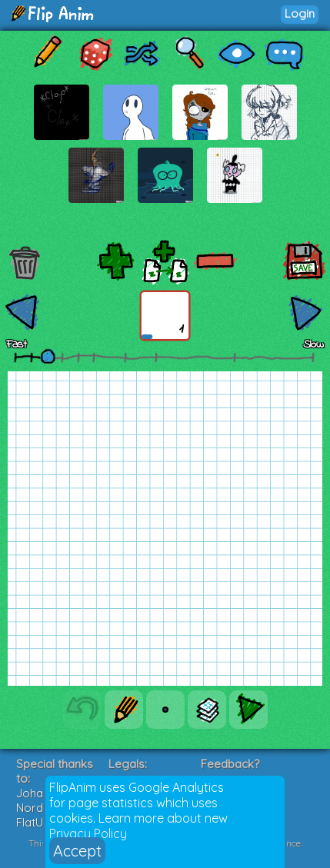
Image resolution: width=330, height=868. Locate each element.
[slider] (48, 356)
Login (300, 13)
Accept (77, 851)
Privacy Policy (88, 833)
